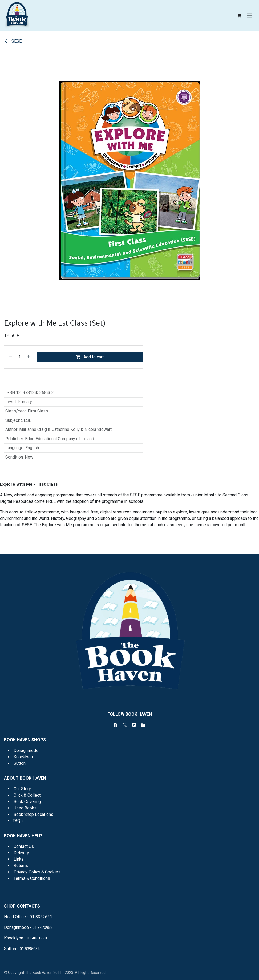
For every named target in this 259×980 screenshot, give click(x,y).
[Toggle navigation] (250, 16)
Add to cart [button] (90, 357)
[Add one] (29, 357)
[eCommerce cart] (239, 15)
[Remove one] (10, 357)
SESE (13, 41)
